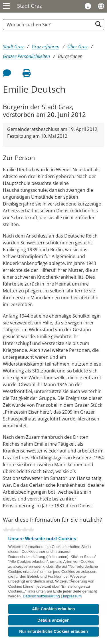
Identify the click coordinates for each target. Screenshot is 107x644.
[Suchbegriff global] (49, 25)
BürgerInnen (70, 56)
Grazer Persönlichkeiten (26, 56)
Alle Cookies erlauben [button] (53, 609)
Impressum (72, 596)
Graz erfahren (46, 47)
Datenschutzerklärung (41, 596)
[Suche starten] (98, 24)
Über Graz (77, 47)
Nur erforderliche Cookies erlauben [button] (53, 631)
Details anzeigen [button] (53, 620)
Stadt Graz (29, 6)
